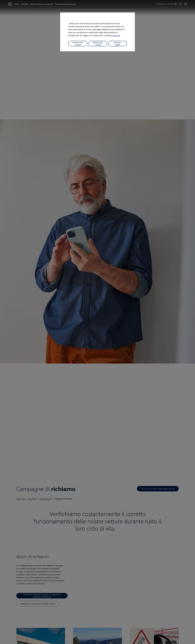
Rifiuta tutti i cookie (98, 44)
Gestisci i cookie (118, 44)
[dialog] (97, 322)
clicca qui (116, 35)
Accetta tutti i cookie (78, 44)
